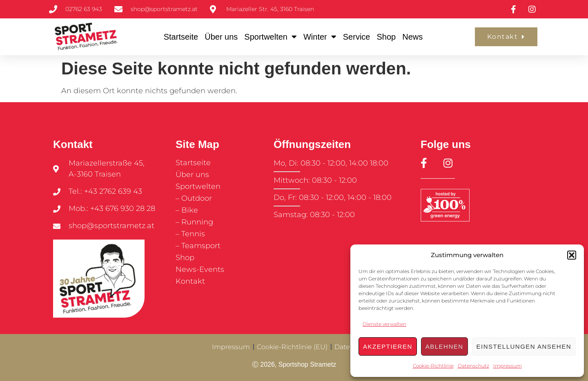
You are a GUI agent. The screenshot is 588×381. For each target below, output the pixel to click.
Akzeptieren (388, 346)
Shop (386, 37)
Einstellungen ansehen (524, 346)
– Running (194, 222)
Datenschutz (473, 366)
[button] (572, 255)
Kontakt (190, 281)
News (412, 37)
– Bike (187, 210)
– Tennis (190, 234)
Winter (320, 37)
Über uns (221, 37)
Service (357, 37)
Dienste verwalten (384, 324)
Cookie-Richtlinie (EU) (292, 347)
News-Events (200, 269)
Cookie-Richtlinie (433, 366)
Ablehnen (444, 346)
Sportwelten (271, 37)
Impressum (508, 366)
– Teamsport (198, 246)
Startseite (181, 37)
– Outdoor (194, 198)
